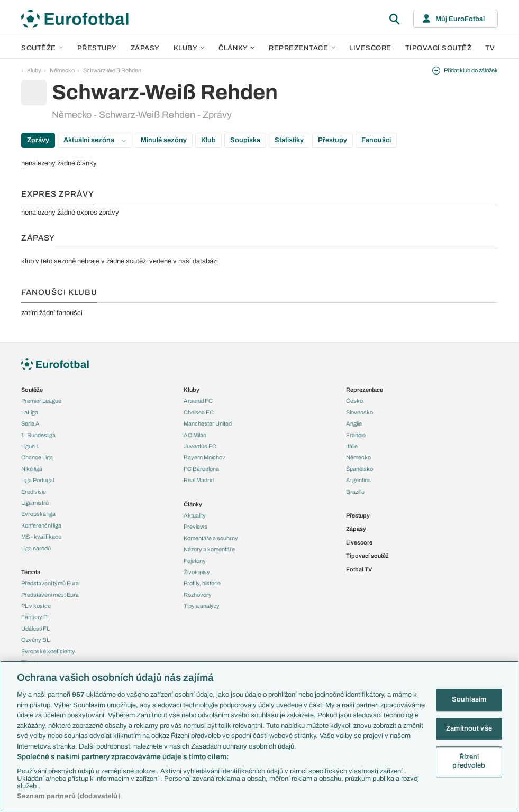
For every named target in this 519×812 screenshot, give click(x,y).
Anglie (354, 423)
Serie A (30, 423)
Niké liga (32, 469)
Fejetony (195, 561)
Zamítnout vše (469, 728)
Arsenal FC (198, 401)
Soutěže (42, 48)
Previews (195, 527)
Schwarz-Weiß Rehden (112, 70)
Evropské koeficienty (48, 651)
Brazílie (355, 492)
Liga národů (36, 548)
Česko (354, 401)
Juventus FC (200, 446)
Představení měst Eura (50, 595)
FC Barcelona (201, 469)
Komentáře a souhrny (211, 538)
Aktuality (195, 515)
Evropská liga (38, 514)
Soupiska (245, 140)
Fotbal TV (359, 569)
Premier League (41, 401)
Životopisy (197, 572)
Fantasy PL (36, 617)
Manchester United (208, 423)
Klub (208, 140)
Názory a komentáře (209, 549)
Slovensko (359, 412)
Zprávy (38, 140)
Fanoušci (376, 140)
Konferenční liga (41, 525)
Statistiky (289, 140)
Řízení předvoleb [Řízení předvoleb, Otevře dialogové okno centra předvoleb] (469, 762)
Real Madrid (199, 480)
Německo (62, 70)
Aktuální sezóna (95, 140)
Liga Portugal (38, 480)
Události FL (35, 629)
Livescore (370, 48)
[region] (259, 736)
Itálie (352, 446)
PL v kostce (36, 606)
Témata (31, 572)
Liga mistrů (35, 503)
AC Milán (195, 435)
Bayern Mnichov (204, 457)
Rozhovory (198, 595)
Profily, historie (202, 583)
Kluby (189, 48)
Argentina (358, 480)
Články (193, 504)
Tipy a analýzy (202, 606)
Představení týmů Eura (50, 583)
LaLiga (30, 412)
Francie (356, 435)
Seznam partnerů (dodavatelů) (69, 796)
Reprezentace (302, 48)
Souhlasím (469, 699)
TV (490, 48)
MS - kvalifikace (41, 537)
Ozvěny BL (35, 640)
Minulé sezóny (164, 140)
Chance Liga (37, 457)
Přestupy (97, 48)
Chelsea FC (199, 412)
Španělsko (359, 469)
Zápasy (145, 48)
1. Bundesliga (38, 435)
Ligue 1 (30, 446)
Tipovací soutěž (439, 48)
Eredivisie (34, 492)
